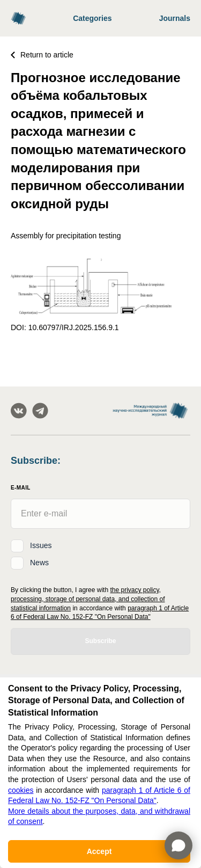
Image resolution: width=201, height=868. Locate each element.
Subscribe (100, 641)
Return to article (42, 55)
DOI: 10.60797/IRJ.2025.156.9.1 (65, 327)
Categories (92, 18)
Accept (99, 851)
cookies (21, 790)
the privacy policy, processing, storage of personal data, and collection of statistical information (88, 599)
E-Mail (21, 488)
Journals (175, 18)
